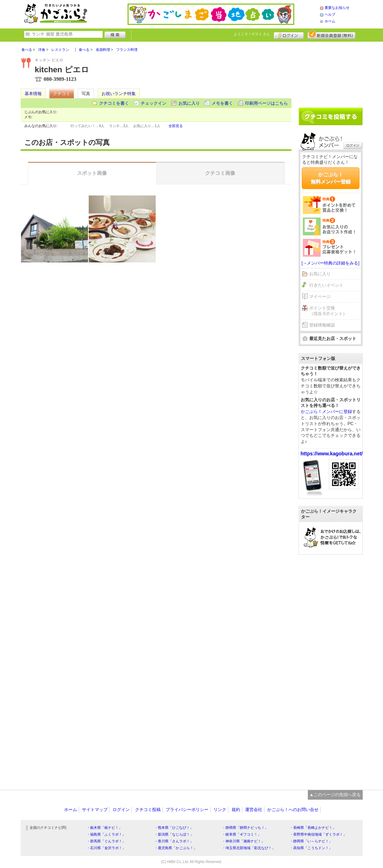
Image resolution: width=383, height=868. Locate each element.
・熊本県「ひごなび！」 (174, 828)
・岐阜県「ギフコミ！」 (242, 834)
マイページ (320, 297)
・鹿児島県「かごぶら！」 (176, 848)
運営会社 (254, 810)
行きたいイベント (326, 285)
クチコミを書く (114, 103)
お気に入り (189, 103)
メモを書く (222, 103)
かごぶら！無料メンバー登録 (331, 178)
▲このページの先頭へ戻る (335, 795)
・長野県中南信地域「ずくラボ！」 (318, 834)
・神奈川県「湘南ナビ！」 (243, 841)
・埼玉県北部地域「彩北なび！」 (249, 848)
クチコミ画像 (220, 173)
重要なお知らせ (337, 8)
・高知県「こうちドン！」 (311, 848)
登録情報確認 (322, 325)
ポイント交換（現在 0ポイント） (328, 311)
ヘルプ (330, 14)
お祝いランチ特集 (119, 94)
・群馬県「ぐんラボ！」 (106, 841)
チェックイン (154, 103)
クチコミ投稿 (148, 810)
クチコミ (62, 94)
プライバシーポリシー (187, 810)
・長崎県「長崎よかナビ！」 (313, 828)
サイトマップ (95, 810)
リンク (220, 810)
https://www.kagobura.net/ (332, 454)
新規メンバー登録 (332, 35)
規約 (236, 810)
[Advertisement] (331, 72)
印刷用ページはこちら (266, 103)
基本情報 (33, 94)
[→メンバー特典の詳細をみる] (330, 263)
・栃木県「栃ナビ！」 (104, 828)
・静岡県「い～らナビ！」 (311, 841)
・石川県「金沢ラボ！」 (106, 848)
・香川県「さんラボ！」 (174, 841)
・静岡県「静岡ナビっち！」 (245, 828)
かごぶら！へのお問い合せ (293, 810)
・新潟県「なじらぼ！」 (174, 834)
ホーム (330, 21)
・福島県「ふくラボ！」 (106, 834)
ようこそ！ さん (252, 34)
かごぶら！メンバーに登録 (326, 412)
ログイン (289, 35)
